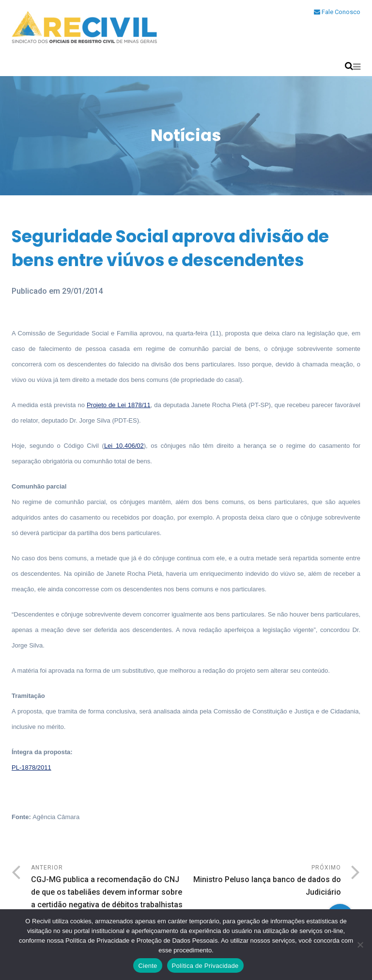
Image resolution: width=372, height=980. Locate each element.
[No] (360, 945)
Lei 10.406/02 (124, 446)
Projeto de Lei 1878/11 (119, 405)
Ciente (147, 966)
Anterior (108, 888)
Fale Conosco (337, 12)
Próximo (263, 881)
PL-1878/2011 (31, 767)
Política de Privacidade (205, 966)
